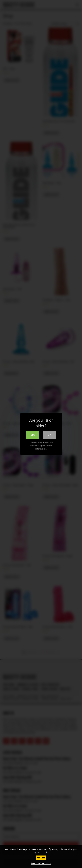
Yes (33, 435)
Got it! (41, 858)
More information (41, 863)
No (49, 435)
